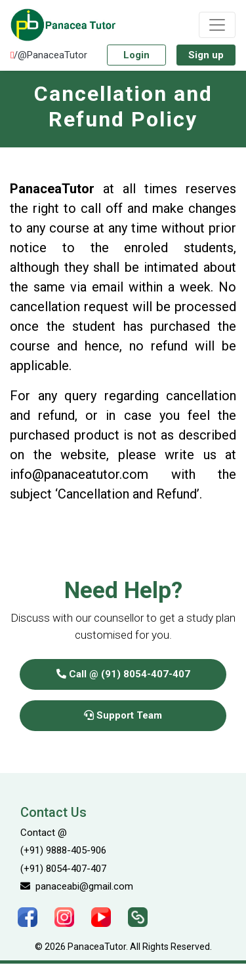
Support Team (123, 715)
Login (136, 55)
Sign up (206, 55)
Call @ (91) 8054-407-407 (123, 674)
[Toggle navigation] (217, 25)
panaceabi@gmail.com (77, 886)
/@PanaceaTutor (49, 55)
